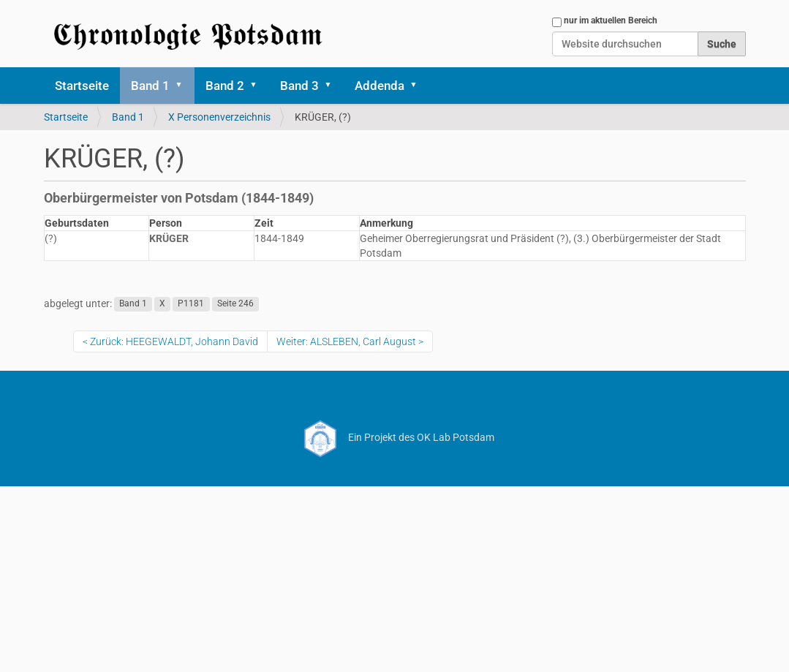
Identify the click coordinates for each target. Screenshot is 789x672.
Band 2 (225, 86)
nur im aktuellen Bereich (611, 20)
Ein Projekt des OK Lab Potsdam (394, 437)
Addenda (380, 86)
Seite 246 (235, 304)
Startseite (82, 86)
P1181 (191, 304)
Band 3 (299, 86)
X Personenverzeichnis (219, 117)
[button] (184, 86)
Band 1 (150, 86)
